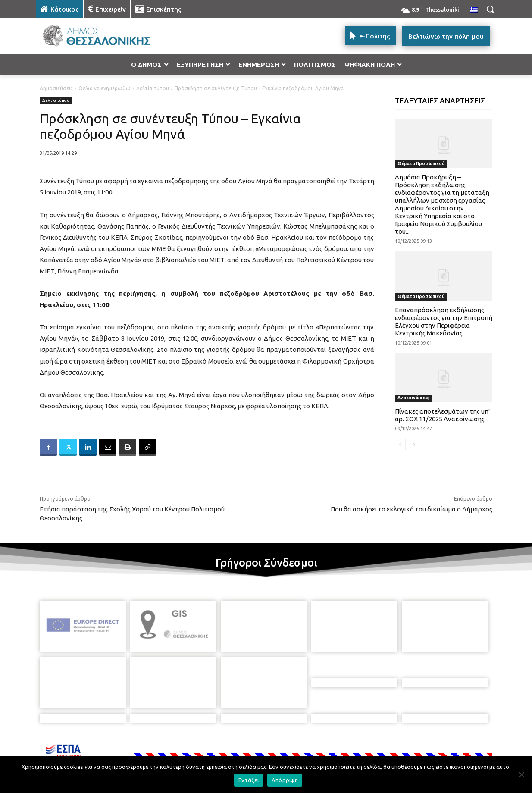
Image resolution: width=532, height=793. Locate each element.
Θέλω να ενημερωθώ (105, 88)
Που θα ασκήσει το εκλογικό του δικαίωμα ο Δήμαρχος (412, 509)
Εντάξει (249, 780)
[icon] (326, 746)
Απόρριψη (285, 780)
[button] (490, 9)
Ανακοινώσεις (413, 398)
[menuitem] (474, 10)
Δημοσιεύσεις (56, 88)
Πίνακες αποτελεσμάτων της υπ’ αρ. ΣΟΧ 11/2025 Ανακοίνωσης (443, 415)
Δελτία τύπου (153, 88)
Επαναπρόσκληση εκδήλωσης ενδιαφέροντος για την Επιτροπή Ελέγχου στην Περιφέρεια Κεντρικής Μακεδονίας (444, 321)
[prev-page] (400, 445)
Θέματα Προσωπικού (421, 164)
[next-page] (414, 445)
